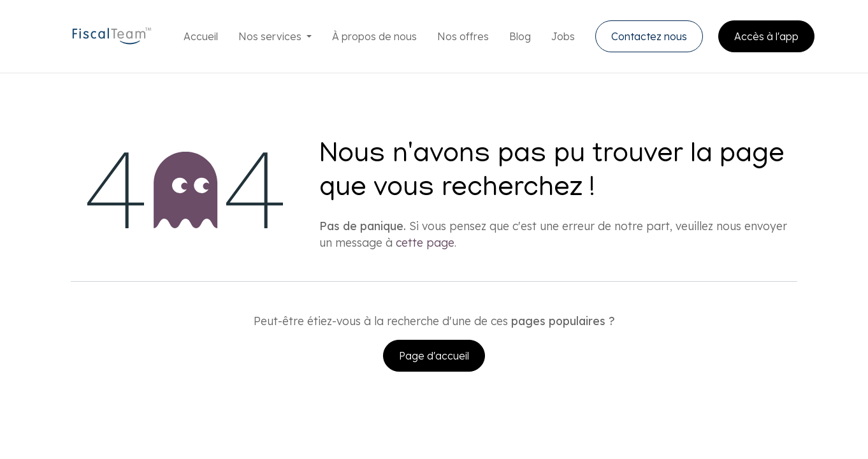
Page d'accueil (434, 356)
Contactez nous (649, 36)
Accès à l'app (766, 36)
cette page (425, 242)
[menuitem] (201, 36)
